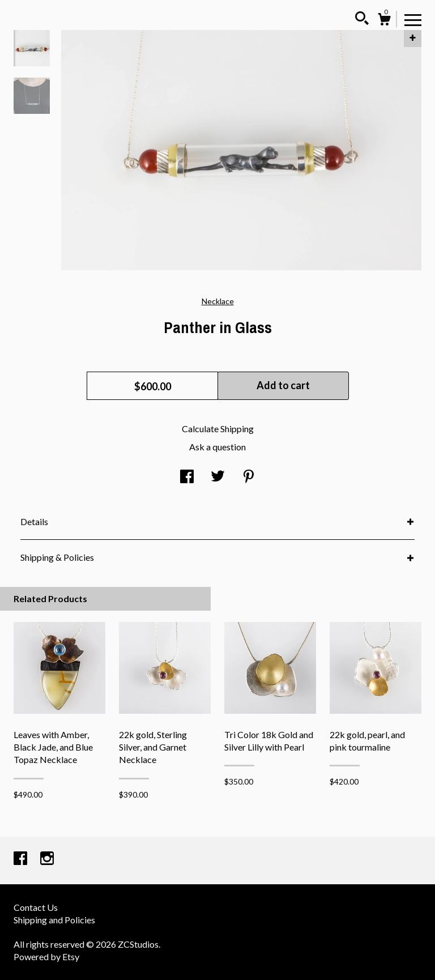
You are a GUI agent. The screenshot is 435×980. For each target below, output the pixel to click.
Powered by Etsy (46, 956)
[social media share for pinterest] (249, 477)
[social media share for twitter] (218, 477)
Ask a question (217, 447)
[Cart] (384, 21)
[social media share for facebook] (187, 477)
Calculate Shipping (218, 429)
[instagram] (47, 859)
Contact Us (36, 907)
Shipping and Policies (54, 920)
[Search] (362, 20)
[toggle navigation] (413, 19)
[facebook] (21, 859)
